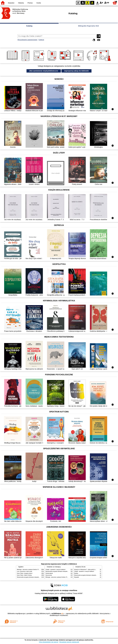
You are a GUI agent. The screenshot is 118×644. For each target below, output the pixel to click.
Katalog (29, 26)
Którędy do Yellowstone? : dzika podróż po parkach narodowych (91, 570)
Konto (39, 3)
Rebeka (76, 573)
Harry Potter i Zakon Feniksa (24, 575)
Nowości (11, 3)
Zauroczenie (49, 575)
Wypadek (77, 577)
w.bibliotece (57, 613)
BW (83, 3)
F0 (97, 3)
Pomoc (30, 3)
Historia (21, 3)
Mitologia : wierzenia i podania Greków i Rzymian (30, 570)
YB (87, 3)
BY (92, 3)
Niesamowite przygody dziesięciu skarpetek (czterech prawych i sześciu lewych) (38, 577)
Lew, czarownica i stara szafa (24, 571)
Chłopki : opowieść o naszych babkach (55, 570)
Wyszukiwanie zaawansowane (27, 40)
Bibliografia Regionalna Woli (88, 26)
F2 (107, 3)
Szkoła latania (49, 573)
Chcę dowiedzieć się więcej (49, 642)
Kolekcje (41, 40)
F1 (101, 3)
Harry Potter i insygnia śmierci (25, 573)
